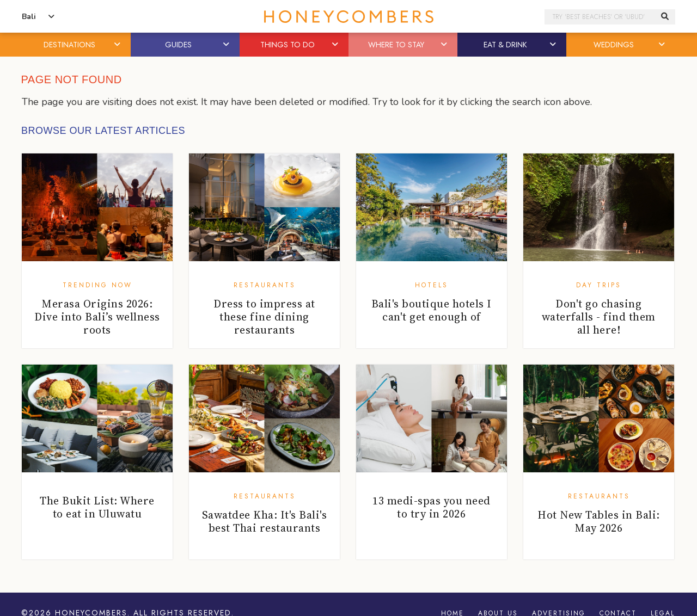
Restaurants (265, 285)
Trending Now (97, 285)
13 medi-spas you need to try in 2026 (432, 507)
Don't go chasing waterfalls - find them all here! (599, 317)
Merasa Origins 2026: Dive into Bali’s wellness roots (97, 317)
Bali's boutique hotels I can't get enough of (432, 310)
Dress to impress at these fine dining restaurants (264, 317)
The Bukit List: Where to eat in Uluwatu (97, 507)
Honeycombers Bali (348, 17)
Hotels (432, 285)
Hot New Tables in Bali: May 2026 (599, 521)
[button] (118, 45)
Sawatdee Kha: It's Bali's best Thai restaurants (265, 521)
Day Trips (599, 285)
